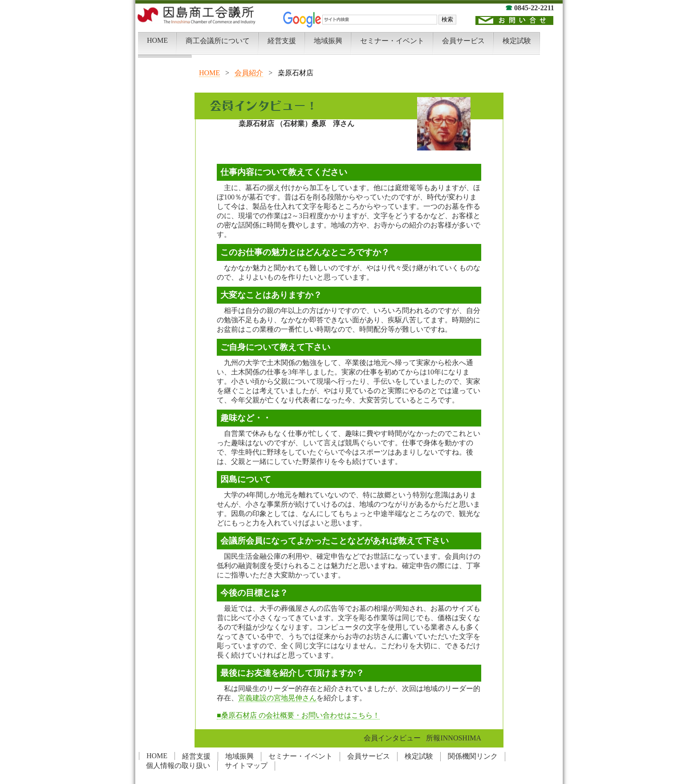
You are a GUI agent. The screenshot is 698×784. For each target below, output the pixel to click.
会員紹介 (249, 73)
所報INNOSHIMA (454, 738)
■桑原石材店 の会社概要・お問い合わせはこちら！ (298, 715)
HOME (209, 73)
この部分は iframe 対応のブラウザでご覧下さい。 (349, 29)
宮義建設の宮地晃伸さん (277, 698)
